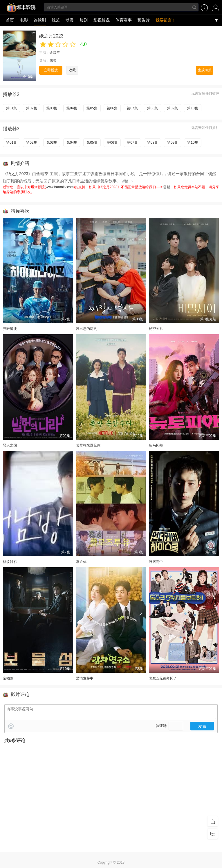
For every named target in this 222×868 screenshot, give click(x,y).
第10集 (193, 108)
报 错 (166, 187)
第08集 (152, 108)
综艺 (56, 20)
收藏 (72, 70)
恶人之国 (10, 445)
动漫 (70, 20)
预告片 (144, 20)
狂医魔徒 (10, 329)
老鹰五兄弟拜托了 (163, 678)
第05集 (92, 108)
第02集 (31, 108)
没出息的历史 (86, 329)
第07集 (132, 108)
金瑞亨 (55, 53)
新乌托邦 (156, 445)
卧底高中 (156, 562)
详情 (128, 181)
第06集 (112, 108)
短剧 (84, 20)
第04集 (72, 108)
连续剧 (40, 20)
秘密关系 (156, 329)
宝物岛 (8, 678)
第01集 (11, 108)
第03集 (52, 108)
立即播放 (51, 70)
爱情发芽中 (85, 678)
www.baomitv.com (60, 187)
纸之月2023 (18, 174)
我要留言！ (166, 20)
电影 (24, 20)
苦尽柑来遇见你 (88, 445)
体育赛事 (124, 20)
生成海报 (205, 70)
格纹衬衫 (10, 562)
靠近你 (81, 562)
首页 (10, 20)
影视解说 (102, 20)
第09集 (173, 108)
